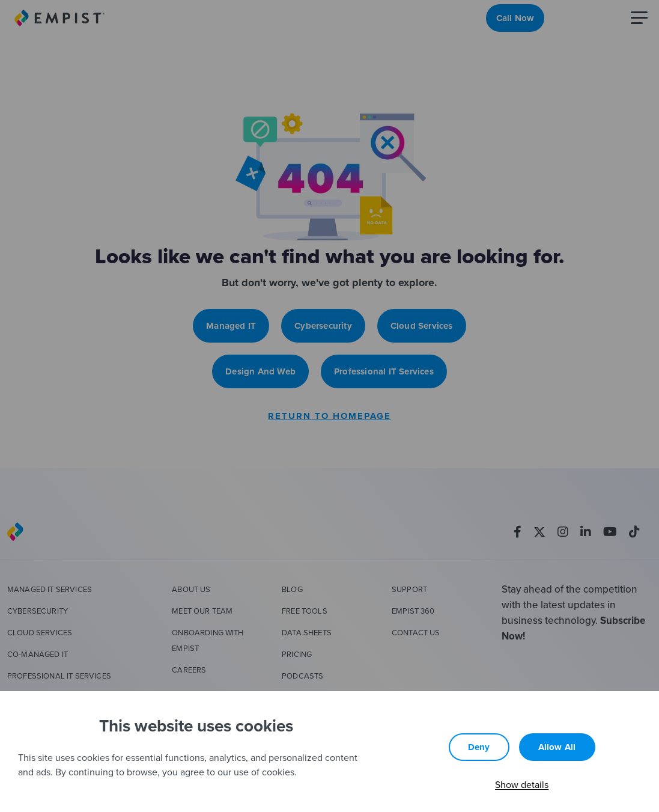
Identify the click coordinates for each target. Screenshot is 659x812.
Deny (479, 747)
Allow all (557, 747)
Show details (522, 784)
